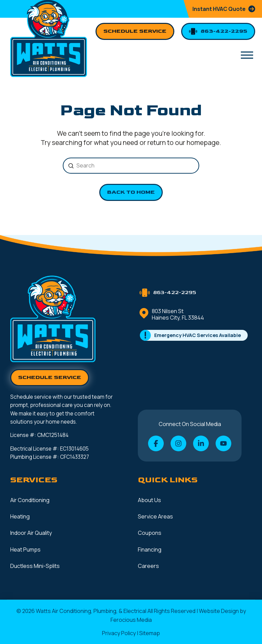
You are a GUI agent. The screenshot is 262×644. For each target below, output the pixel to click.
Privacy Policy (119, 633)
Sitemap (150, 633)
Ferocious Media (131, 620)
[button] (247, 55)
